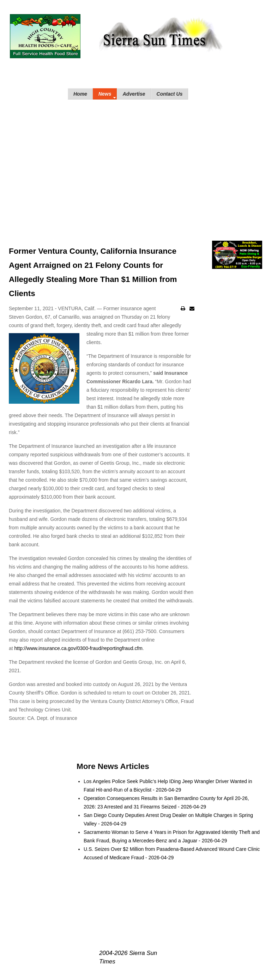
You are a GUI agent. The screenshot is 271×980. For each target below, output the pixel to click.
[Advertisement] (135, 163)
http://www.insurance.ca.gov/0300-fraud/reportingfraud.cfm (79, 648)
